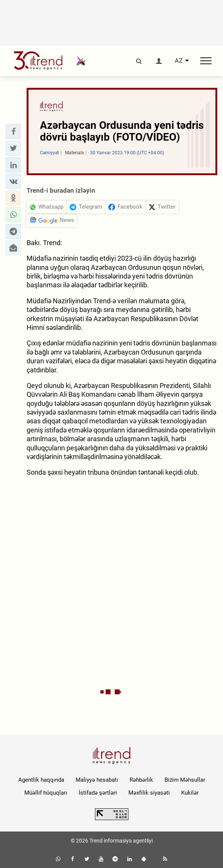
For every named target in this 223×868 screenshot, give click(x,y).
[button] (13, 131)
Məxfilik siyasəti (149, 793)
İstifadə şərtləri (98, 793)
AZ (179, 61)
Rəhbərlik (141, 780)
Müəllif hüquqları (46, 793)
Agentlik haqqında (41, 780)
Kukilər (190, 793)
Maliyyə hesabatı (97, 780)
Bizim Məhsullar (185, 780)
